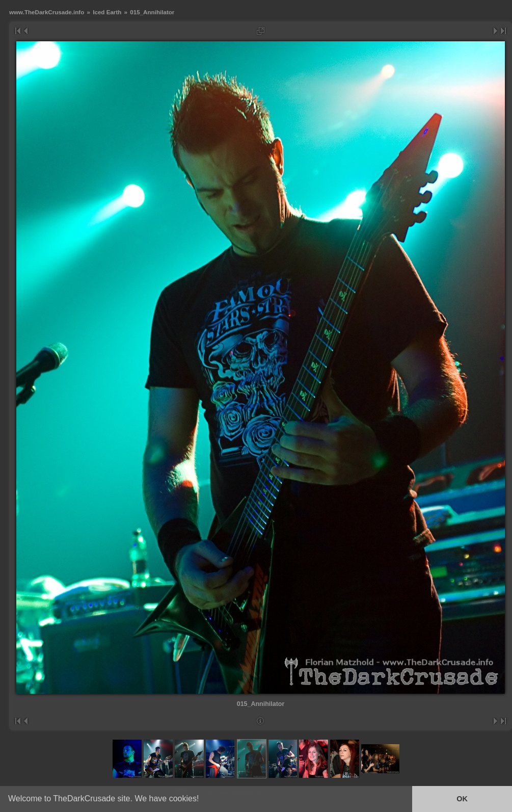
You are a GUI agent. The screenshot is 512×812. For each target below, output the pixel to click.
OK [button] (462, 799)
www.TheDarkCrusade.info (47, 12)
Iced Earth (107, 12)
